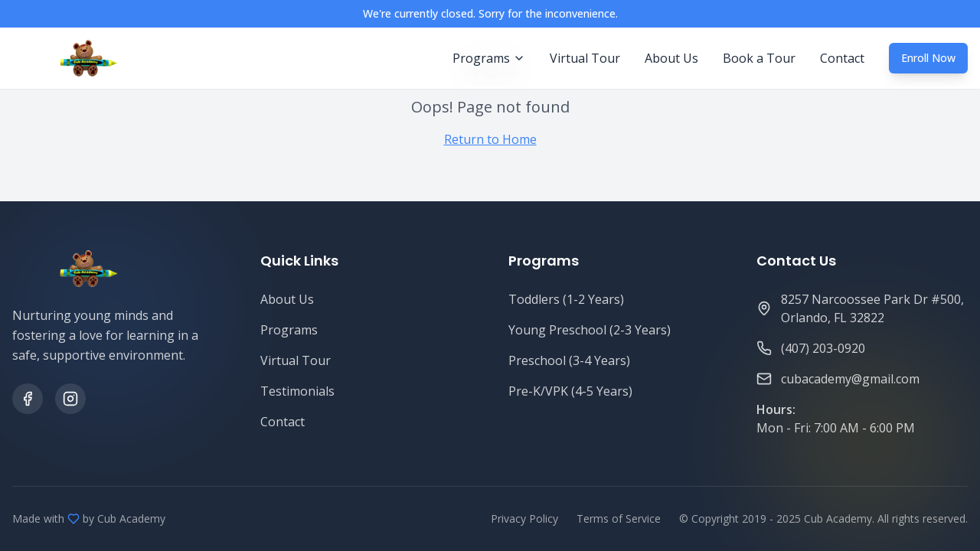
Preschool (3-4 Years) (569, 360)
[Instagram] (70, 399)
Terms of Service (619, 518)
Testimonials (297, 391)
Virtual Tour (585, 58)
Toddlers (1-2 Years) (566, 299)
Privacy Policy (524, 518)
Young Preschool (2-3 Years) (590, 330)
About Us (671, 58)
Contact (842, 58)
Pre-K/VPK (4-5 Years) (570, 391)
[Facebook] (28, 399)
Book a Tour (759, 58)
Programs (289, 330)
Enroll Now (928, 58)
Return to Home (490, 139)
